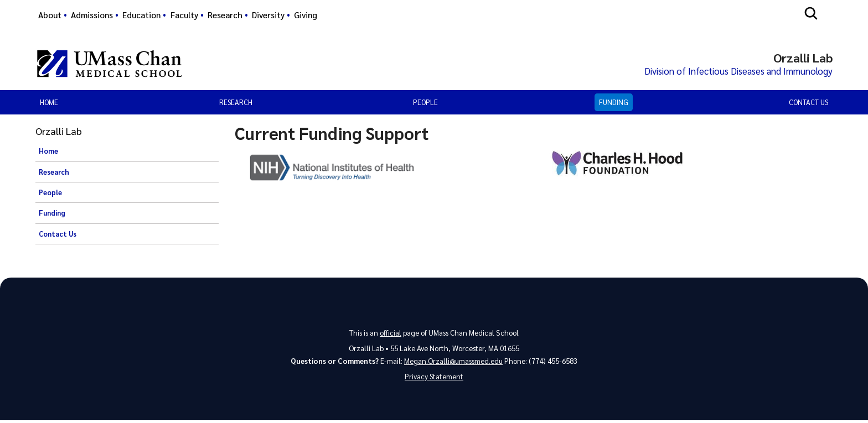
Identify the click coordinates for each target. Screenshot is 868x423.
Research (225, 15)
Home (49, 103)
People (425, 103)
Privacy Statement (434, 378)
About (50, 15)
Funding (614, 103)
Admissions (92, 15)
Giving (306, 15)
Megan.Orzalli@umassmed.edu (454, 362)
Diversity (268, 15)
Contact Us (808, 103)
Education (141, 15)
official (391, 334)
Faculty (184, 15)
